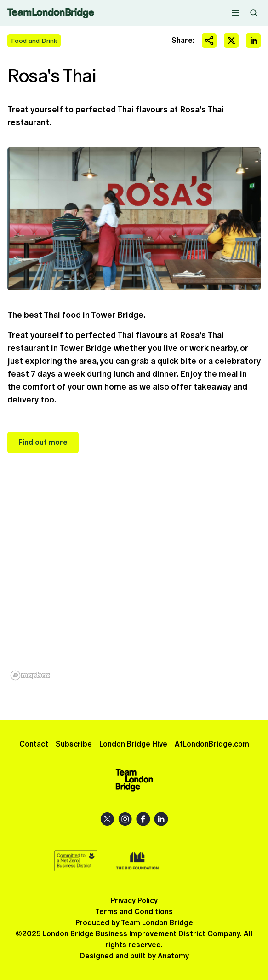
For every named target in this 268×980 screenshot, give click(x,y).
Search (254, 13)
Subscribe (74, 744)
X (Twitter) (107, 819)
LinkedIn (161, 819)
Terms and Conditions (134, 912)
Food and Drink (34, 41)
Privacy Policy (134, 901)
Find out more (43, 442)
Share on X (231, 41)
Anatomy (173, 956)
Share (209, 41)
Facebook (143, 819)
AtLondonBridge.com (212, 744)
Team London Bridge (51, 13)
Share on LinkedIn (253, 41)
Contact (34, 744)
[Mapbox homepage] (30, 675)
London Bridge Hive (133, 744)
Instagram (125, 819)
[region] (134, 587)
